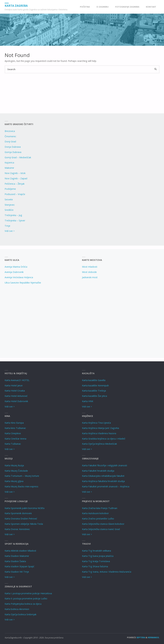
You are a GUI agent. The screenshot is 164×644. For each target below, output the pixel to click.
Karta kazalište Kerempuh (95, 385)
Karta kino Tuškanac (15, 428)
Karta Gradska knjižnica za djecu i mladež (104, 439)
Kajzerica (9, 163)
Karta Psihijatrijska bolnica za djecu (23, 604)
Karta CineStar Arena (15, 439)
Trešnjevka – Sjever (15, 220)
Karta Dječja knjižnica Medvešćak (99, 444)
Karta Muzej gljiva (14, 481)
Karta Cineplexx (13, 433)
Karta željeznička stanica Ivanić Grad (101, 529)
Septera (141, 637)
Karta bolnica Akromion (17, 609)
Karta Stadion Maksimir (17, 556)
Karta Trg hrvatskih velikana (96, 551)
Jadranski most (90, 277)
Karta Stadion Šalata (15, 561)
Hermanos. (154, 637)
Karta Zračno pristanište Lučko (98, 519)
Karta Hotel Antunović (16, 396)
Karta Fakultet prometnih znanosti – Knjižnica (106, 486)
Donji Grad (10, 141)
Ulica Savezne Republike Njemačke (23, 283)
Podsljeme (10, 189)
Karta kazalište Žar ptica (94, 396)
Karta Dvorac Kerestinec (17, 529)
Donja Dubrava (13, 147)
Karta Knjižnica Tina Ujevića (96, 423)
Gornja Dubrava (13, 152)
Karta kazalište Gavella (94, 380)
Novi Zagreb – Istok (15, 173)
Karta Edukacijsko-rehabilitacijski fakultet (103, 476)
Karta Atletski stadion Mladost (20, 551)
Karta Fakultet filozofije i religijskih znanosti (105, 465)
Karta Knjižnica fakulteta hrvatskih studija (103, 481)
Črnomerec (10, 136)
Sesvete (9, 199)
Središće (9, 210)
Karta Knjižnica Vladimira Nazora (99, 433)
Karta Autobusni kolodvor (95, 513)
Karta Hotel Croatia (15, 391)
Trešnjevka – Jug (13, 215)
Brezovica (10, 131)
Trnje (7, 226)
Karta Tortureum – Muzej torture (22, 476)
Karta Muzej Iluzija (14, 465)
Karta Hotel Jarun (14, 385)
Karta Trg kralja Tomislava (96, 561)
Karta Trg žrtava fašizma (95, 566)
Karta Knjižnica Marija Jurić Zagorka (100, 428)
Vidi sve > (10, 231)
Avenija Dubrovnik (14, 272)
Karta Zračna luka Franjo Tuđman (100, 508)
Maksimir (9, 168)
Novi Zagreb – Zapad (16, 178)
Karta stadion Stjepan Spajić (19, 566)
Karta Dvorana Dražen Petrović (21, 519)
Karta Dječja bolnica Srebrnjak (20, 614)
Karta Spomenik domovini (18, 513)
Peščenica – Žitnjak (15, 184)
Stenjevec (10, 205)
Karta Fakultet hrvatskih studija (98, 471)
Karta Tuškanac (13, 444)
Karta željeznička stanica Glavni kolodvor (103, 524)
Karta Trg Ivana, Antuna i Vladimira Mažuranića (107, 572)
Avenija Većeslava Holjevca (19, 277)
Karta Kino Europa (14, 423)
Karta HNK (88, 401)
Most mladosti (90, 267)
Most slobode (89, 272)
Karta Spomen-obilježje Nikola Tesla (24, 524)
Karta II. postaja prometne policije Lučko (26, 598)
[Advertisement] (41, 320)
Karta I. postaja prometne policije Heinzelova (28, 593)
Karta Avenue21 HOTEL (17, 380)
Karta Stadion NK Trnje (17, 572)
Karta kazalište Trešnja (94, 391)
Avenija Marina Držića (16, 267)
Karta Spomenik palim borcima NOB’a (25, 508)
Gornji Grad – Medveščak (18, 157)
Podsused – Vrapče (15, 194)
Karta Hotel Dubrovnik (16, 401)
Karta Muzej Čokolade (16, 471)
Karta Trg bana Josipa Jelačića (98, 556)
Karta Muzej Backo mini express (21, 486)
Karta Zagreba (16, 6)
